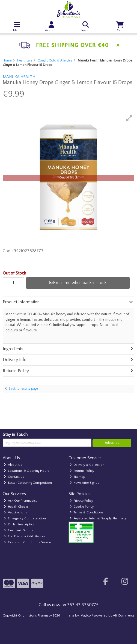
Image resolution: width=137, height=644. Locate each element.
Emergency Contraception (25, 518)
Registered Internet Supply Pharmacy (98, 518)
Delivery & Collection (87, 465)
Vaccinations (15, 512)
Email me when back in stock (78, 283)
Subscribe (112, 443)
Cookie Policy (82, 507)
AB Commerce (124, 616)
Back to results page (23, 389)
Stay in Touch (15, 435)
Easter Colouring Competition (28, 483)
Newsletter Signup (85, 483)
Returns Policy (82, 471)
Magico (86, 616)
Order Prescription (20, 524)
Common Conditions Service (27, 542)
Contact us (14, 477)
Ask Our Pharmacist (20, 501)
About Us (13, 465)
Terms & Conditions (87, 512)
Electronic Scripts (19, 530)
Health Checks (16, 507)
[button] (129, 118)
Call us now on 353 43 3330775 (69, 605)
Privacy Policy (81, 501)
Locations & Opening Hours (26, 471)
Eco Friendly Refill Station (24, 536)
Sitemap (78, 477)
